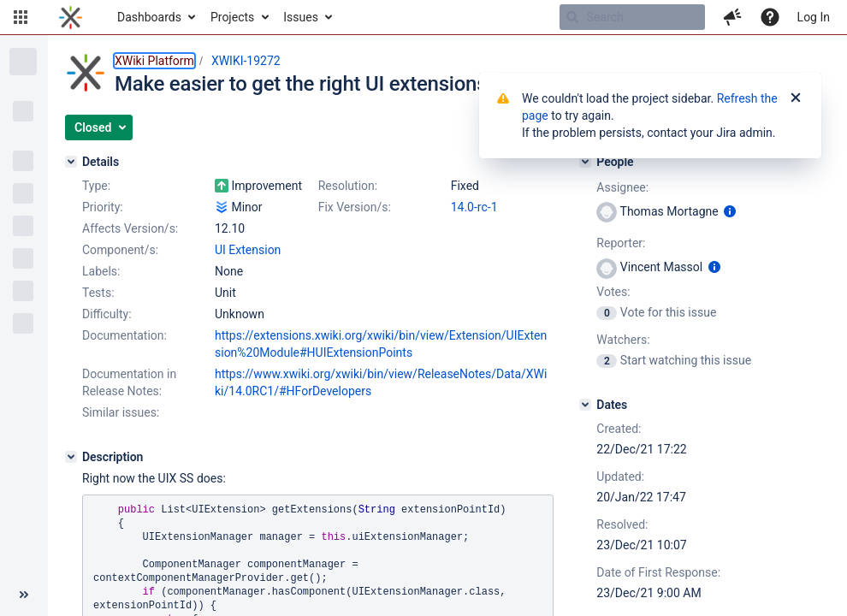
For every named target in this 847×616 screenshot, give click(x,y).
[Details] (71, 162)
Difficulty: (107, 314)
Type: (96, 186)
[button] (21, 17)
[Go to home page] (71, 17)
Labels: (101, 271)
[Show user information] (730, 211)
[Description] (71, 457)
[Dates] (585, 405)
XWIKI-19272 (246, 61)
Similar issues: (121, 412)
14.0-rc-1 (474, 207)
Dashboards (149, 17)
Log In (814, 17)
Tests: (98, 293)
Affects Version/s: (130, 228)
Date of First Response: (658, 572)
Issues (301, 17)
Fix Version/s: (355, 207)
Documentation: (124, 335)
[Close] (796, 98)
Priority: (103, 207)
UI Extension (248, 250)
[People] (585, 162)
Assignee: (622, 187)
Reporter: (621, 243)
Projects (232, 17)
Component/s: (120, 250)
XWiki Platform (154, 61)
